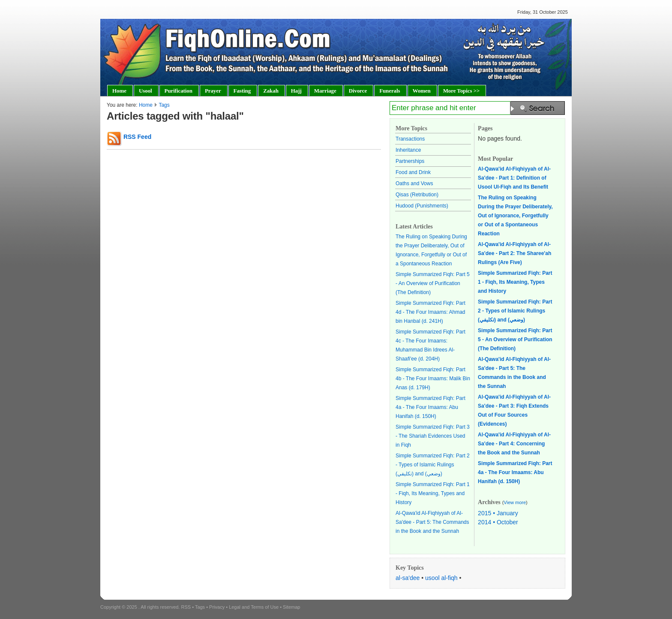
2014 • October (498, 522)
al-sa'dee (408, 578)
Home (146, 105)
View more (515, 502)
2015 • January (498, 513)
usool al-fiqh (441, 578)
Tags (164, 105)
